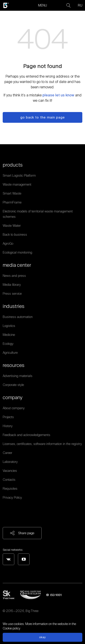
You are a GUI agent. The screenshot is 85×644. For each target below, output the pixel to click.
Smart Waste (12, 193)
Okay (42, 637)
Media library (12, 285)
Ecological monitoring (17, 252)
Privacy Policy (12, 497)
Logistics (9, 326)
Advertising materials (18, 376)
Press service (12, 293)
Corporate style (13, 385)
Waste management (17, 184)
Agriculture (10, 353)
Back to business (15, 234)
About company (14, 408)
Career (7, 453)
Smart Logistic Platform (19, 175)
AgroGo (8, 243)
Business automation (18, 317)
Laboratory (10, 462)
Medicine (9, 335)
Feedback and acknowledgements (27, 435)
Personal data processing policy (25, 616)
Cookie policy (12, 628)
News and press (14, 276)
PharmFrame (12, 202)
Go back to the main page (43, 117)
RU (80, 5)
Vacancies (10, 471)
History (8, 426)
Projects (8, 417)
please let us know (58, 95)
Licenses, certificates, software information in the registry (42, 444)
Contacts (9, 480)
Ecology (8, 344)
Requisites (10, 488)
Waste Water (12, 226)
